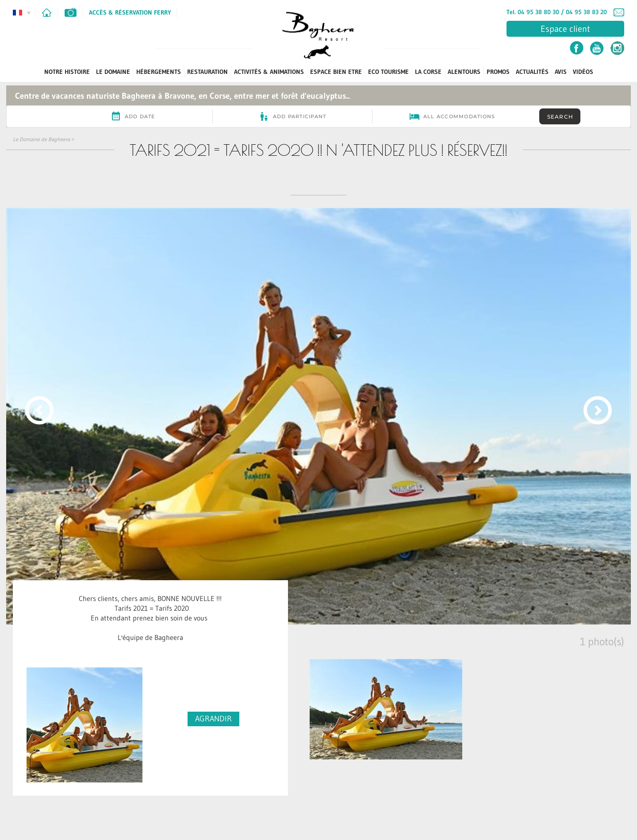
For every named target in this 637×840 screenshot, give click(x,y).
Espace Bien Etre (336, 72)
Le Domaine (113, 72)
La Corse (428, 72)
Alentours (464, 72)
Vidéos (583, 72)
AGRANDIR (213, 719)
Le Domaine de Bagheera (41, 139)
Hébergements (159, 72)
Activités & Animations (269, 72)
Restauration (207, 72)
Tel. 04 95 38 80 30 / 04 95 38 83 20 (557, 12)
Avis (561, 72)
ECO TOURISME (388, 72)
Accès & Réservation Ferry (130, 12)
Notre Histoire (67, 72)
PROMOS (498, 72)
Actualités (532, 72)
